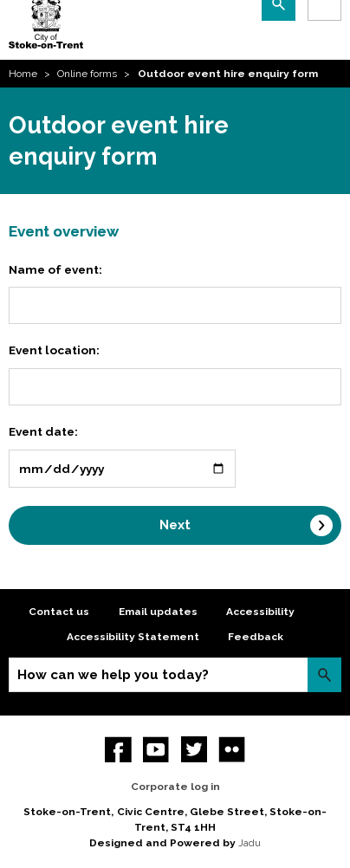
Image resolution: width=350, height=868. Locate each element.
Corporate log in (175, 787)
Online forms (87, 74)
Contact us (59, 612)
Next (175, 525)
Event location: (54, 350)
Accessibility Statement (133, 637)
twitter (194, 750)
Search (324, 674)
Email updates (158, 612)
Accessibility (260, 612)
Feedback (256, 637)
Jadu (250, 843)
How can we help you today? (113, 675)
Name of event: (55, 269)
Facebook (118, 750)
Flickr (232, 750)
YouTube (156, 750)
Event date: (43, 431)
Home (23, 74)
